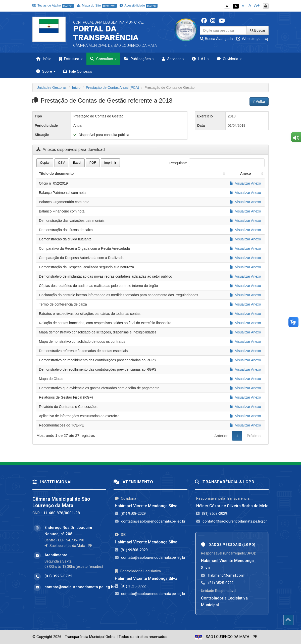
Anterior (221, 436)
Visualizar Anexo (245, 183)
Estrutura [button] (71, 59)
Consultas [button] (103, 59)
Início (44, 59)
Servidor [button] (173, 59)
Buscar (258, 30)
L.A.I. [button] (201, 59)
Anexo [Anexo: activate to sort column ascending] (246, 174)
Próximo (254, 436)
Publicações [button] (139, 59)
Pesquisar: (217, 163)
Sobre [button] (46, 71)
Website (252, 39)
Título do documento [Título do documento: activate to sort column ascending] (56, 174)
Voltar (259, 102)
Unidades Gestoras (52, 88)
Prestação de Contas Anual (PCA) (113, 88)
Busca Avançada (216, 39)
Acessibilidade (138, 5)
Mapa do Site (97, 5)
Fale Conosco (78, 71)
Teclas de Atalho (53, 5)
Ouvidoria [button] (229, 59)
